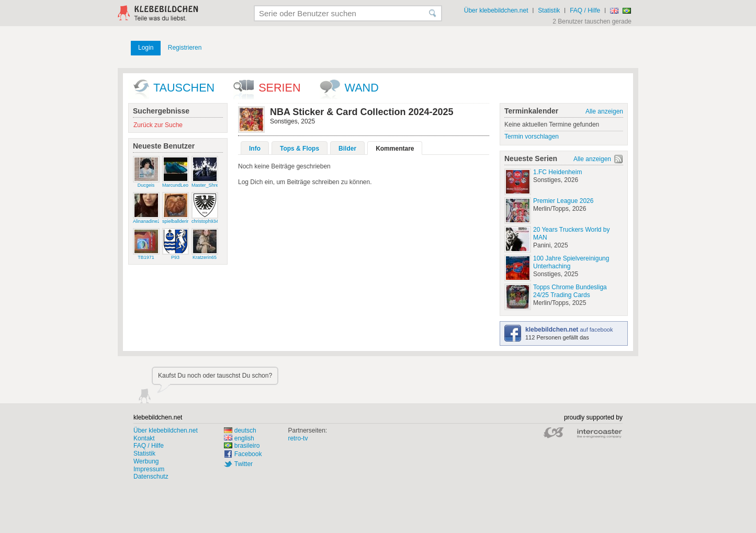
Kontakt (144, 438)
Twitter (244, 464)
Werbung (146, 461)
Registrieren (185, 48)
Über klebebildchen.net (496, 10)
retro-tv (298, 438)
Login (146, 48)
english (239, 438)
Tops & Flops (300, 149)
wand (362, 88)
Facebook (248, 454)
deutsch (240, 430)
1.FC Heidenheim (557, 172)
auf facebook (569, 330)
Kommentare (395, 149)
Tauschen (184, 88)
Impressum (149, 469)
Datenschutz (151, 477)
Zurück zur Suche (158, 125)
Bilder (347, 149)
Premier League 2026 (563, 201)
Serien (279, 88)
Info (255, 149)
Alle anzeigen (604, 111)
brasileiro (242, 446)
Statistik (549, 10)
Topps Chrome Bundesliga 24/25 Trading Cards (570, 291)
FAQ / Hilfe (585, 10)
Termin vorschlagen (532, 137)
